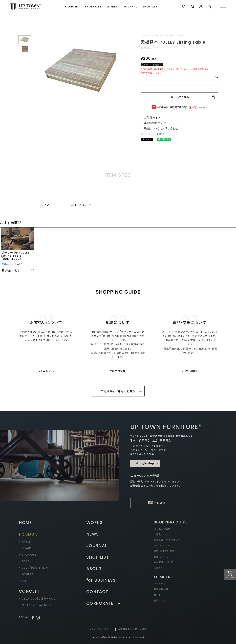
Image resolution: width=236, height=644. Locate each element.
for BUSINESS (101, 581)
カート (157, 595)
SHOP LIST (150, 7)
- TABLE (25, 542)
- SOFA (24, 562)
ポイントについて (163, 546)
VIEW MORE (46, 371)
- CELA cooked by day (37, 599)
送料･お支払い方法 (164, 551)
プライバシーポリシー (101, 630)
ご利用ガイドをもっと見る (118, 391)
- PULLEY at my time (35, 606)
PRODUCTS (93, 7)
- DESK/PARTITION (33, 568)
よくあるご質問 (162, 529)
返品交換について (163, 563)
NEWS (93, 534)
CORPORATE (103, 604)
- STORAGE (28, 555)
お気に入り (160, 601)
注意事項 (159, 568)
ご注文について (162, 535)
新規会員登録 (161, 590)
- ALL (23, 581)
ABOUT (94, 569)
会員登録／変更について (167, 540)
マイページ (160, 584)
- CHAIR (25, 548)
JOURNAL (130, 7)
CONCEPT (72, 7)
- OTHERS (26, 575)
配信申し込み (157, 503)
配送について (161, 557)
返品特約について (155, 123)
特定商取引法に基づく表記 (132, 630)
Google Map (145, 463)
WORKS (112, 7)
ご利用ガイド (152, 118)
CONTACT (97, 592)
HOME (25, 523)
